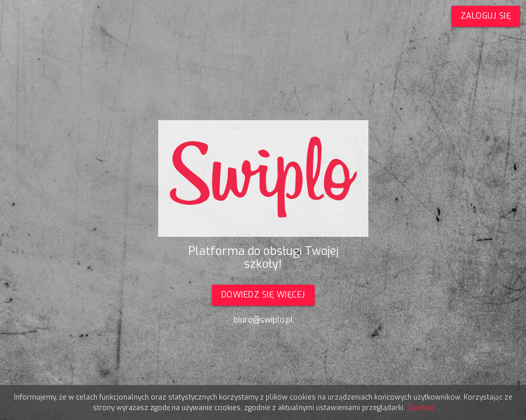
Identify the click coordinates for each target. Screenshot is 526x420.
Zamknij (420, 408)
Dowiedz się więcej (263, 295)
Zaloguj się (486, 16)
